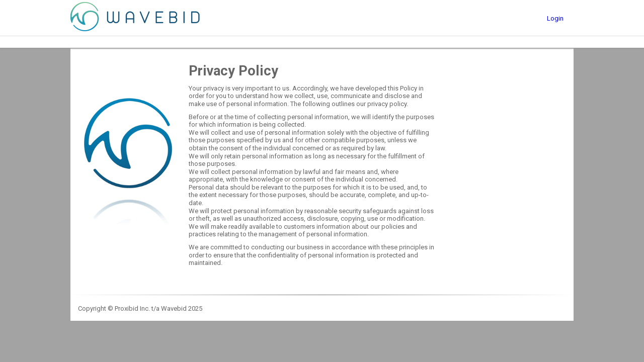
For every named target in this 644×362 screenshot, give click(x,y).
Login (555, 18)
